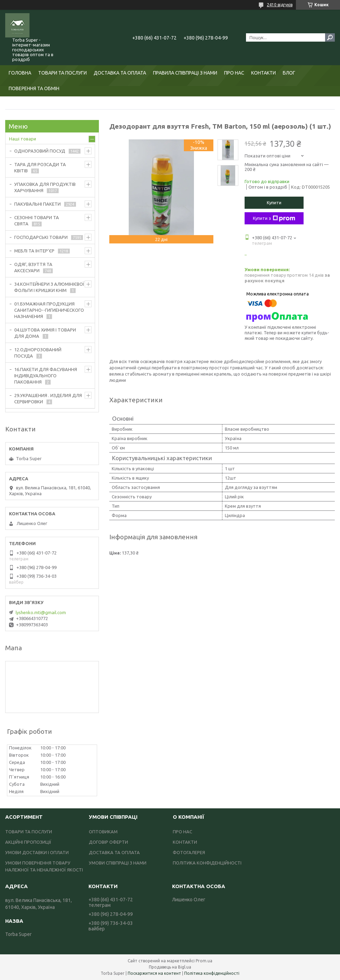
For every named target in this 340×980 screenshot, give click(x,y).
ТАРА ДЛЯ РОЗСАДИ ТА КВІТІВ (40, 167)
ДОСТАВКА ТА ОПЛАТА (120, 73)
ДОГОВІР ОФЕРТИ (108, 842)
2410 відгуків (280, 5)
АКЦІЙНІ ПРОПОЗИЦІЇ (28, 842)
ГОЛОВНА (20, 73)
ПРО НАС (234, 73)
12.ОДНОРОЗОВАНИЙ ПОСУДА (38, 353)
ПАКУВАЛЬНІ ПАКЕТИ (37, 204)
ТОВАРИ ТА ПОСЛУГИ (62, 73)
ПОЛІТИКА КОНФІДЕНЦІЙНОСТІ (207, 863)
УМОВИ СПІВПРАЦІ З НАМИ (118, 863)
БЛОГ (289, 73)
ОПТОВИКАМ (103, 832)
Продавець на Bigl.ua (170, 967)
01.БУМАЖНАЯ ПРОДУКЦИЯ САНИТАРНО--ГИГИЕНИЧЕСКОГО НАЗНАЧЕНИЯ (49, 310)
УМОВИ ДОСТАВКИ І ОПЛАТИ (37, 852)
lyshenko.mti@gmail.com (41, 612)
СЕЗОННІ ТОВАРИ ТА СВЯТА (37, 221)
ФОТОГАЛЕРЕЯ (189, 852)
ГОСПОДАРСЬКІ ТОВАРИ (41, 237)
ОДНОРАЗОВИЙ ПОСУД (40, 151)
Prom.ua (204, 961)
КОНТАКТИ (263, 73)
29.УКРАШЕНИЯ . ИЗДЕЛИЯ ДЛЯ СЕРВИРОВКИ (48, 398)
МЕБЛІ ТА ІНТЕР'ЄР (34, 251)
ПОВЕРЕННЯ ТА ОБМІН (34, 88)
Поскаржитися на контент (154, 973)
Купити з (274, 218)
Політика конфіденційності (212, 973)
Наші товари (23, 139)
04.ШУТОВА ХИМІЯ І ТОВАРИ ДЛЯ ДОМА (45, 333)
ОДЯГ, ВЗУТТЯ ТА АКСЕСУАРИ (33, 267)
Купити (274, 203)
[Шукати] (330, 37)
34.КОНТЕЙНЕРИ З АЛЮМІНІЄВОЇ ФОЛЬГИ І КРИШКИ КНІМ (49, 287)
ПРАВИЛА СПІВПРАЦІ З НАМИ (185, 73)
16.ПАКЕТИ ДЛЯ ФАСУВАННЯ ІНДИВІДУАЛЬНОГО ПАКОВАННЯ (46, 376)
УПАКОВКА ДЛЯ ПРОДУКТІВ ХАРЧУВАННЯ (45, 187)
